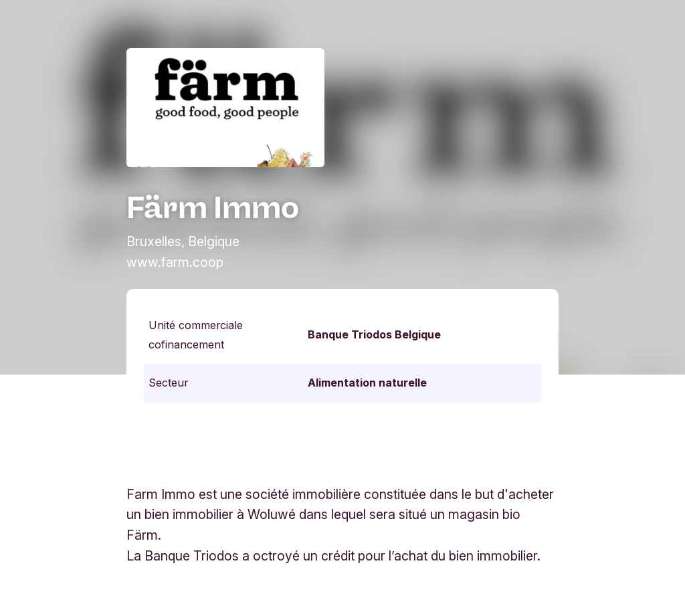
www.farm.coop (175, 262)
